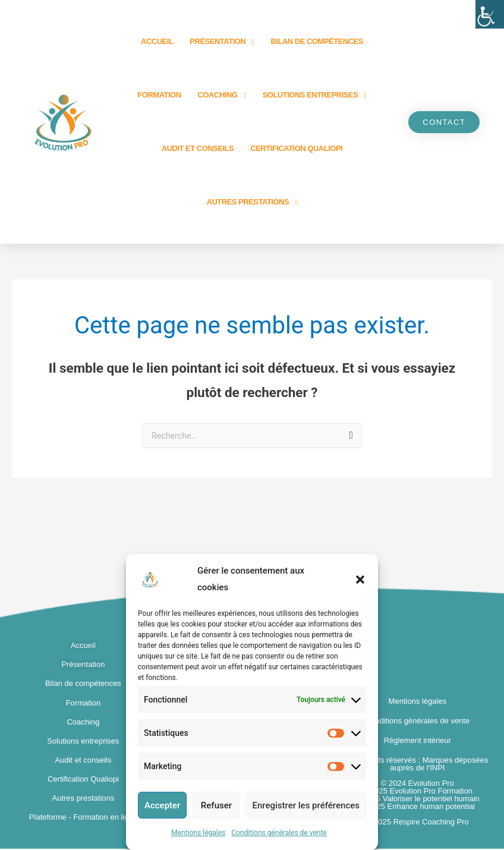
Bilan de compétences (317, 41)
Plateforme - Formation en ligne (83, 818)
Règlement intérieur (418, 742)
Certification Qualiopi (296, 148)
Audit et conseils (84, 761)
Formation (159, 95)
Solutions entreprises (315, 95)
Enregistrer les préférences (306, 805)
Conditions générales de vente (279, 833)
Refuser (216, 805)
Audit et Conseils (198, 148)
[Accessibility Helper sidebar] (490, 14)
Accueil (157, 41)
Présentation (222, 42)
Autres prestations (252, 202)
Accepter (162, 805)
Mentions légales (198, 833)
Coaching (222, 95)
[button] (360, 580)
